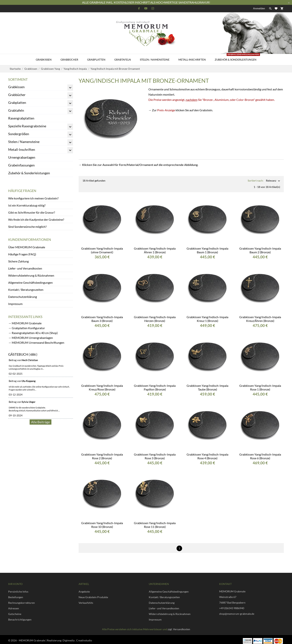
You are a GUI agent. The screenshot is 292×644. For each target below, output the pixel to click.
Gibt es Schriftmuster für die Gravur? (32, 212)
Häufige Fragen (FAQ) (22, 254)
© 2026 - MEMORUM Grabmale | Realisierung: (35, 637)
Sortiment (18, 79)
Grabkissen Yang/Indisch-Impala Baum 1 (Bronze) (207, 247)
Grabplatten (96, 60)
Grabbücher (69, 60)
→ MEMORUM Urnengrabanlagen (31, 338)
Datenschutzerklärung (23, 297)
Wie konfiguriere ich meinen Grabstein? (33, 198)
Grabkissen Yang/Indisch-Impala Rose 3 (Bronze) (155, 453)
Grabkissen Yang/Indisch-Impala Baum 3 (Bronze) (102, 316)
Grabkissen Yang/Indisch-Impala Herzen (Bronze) (155, 316)
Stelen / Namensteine (155, 60)
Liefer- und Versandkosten (25, 268)
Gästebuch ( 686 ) (23, 354)
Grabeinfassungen (21, 165)
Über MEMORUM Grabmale (27, 247)
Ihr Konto (15, 581)
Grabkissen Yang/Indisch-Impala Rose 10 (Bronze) (102, 522)
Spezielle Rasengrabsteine (27, 126)
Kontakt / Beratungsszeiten (26, 290)
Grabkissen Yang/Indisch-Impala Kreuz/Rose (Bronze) (102, 384)
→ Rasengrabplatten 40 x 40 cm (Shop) (33, 333)
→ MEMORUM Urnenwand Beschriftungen (36, 343)
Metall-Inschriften (192, 60)
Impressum (15, 304)
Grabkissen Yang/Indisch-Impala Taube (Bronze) (207, 384)
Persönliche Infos (18, 589)
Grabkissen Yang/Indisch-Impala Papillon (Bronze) (155, 384)
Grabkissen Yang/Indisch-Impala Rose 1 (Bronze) (260, 384)
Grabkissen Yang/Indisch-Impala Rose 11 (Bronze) (155, 522)
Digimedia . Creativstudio (77, 637)
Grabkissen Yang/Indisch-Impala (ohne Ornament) (102, 247)
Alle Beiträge (41, 422)
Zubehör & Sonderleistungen (237, 58)
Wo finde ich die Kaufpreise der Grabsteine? (36, 219)
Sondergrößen (19, 134)
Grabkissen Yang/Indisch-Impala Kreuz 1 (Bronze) (207, 316)
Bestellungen (16, 594)
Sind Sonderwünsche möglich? (27, 227)
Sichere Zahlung (18, 261)
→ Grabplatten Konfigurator (27, 328)
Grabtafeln (123, 60)
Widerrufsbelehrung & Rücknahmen (31, 275)
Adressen (14, 605)
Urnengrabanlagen (22, 157)
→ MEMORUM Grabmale (25, 323)
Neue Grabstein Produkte (93, 594)
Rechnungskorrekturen (22, 600)
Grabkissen (44, 60)
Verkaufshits (86, 600)
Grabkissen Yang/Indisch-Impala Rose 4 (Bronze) (207, 453)
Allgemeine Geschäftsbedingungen (30, 282)
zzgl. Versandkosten (179, 626)
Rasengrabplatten (21, 118)
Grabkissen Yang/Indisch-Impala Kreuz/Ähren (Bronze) (260, 316)
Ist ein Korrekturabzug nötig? (27, 205)
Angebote (84, 589)
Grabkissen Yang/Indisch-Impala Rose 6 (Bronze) (260, 453)
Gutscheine (15, 611)
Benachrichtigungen (20, 617)
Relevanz (271, 181)
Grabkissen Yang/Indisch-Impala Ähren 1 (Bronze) (155, 247)
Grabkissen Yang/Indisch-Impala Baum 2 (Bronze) (260, 247)
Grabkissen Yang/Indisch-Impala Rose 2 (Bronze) (102, 453)
